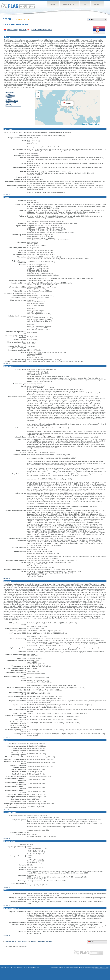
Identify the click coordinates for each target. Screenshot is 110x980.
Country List (69, 5)
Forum (97, 5)
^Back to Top (7, 195)
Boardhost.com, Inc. (34, 968)
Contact (3, 968)
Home (53, 5)
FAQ (85, 5)
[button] (72, 102)
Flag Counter (18, 6)
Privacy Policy (21, 968)
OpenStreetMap (94, 124)
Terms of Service (12, 968)
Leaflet (84, 124)
